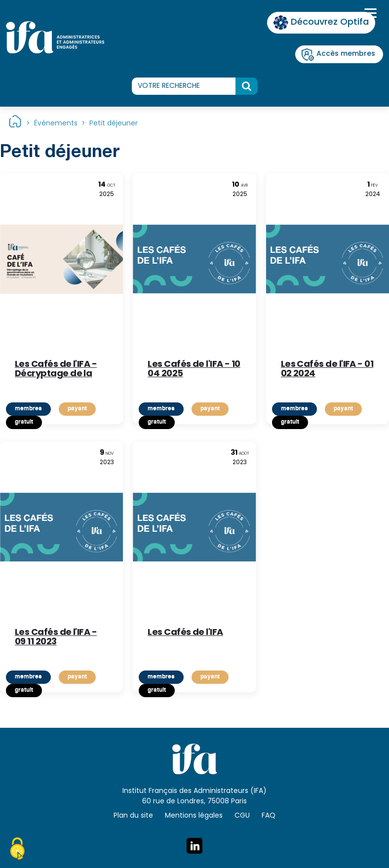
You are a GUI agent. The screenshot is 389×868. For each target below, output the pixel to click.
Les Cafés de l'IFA (185, 634)
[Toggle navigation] (369, 14)
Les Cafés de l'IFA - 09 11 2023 (56, 638)
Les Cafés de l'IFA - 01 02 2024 (327, 370)
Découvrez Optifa (321, 22)
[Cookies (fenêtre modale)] (17, 850)
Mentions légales (194, 816)
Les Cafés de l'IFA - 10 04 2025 (194, 370)
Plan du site (133, 816)
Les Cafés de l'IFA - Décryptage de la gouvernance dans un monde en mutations (57, 370)
